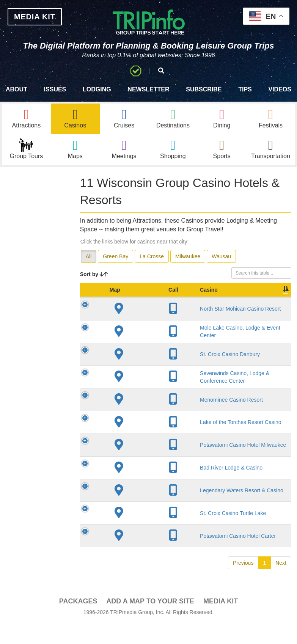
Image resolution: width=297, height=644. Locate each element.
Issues (55, 89)
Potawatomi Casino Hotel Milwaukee (142, 540)
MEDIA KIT (35, 17)
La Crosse (152, 256)
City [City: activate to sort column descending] (168, 297)
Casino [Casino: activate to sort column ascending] (136, 297)
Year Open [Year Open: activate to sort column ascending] (201, 294)
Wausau (221, 256)
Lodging (97, 89)
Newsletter (148, 89)
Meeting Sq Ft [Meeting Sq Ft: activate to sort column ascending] (270, 294)
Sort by (94, 274)
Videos (280, 89)
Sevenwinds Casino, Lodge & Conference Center (141, 438)
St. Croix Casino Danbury (137, 401)
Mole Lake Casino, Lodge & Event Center (139, 364)
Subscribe (204, 89)
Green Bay (115, 256)
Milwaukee (188, 256)
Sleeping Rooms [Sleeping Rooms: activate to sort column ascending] (234, 294)
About (16, 89)
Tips (245, 89)
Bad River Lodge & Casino (138, 570)
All (89, 256)
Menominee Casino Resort (141, 474)
